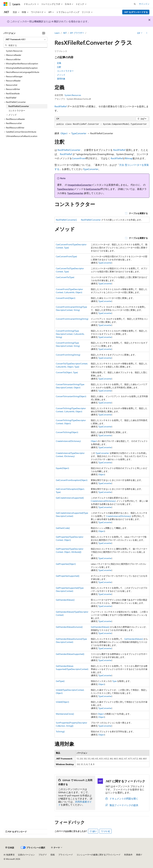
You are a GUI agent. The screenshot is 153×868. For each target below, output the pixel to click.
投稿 (53, 855)
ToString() (60, 731)
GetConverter (93, 189)
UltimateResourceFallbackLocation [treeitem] (22, 136)
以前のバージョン (26, 855)
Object (64, 133)
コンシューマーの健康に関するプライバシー (97, 855)
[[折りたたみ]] (44, 33)
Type (114, 681)
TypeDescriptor (65, 189)
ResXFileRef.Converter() (66, 220)
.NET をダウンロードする (136, 12)
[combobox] (25, 39)
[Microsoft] (6, 4)
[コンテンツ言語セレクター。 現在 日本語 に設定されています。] (10, 848)
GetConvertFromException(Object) (72, 480)
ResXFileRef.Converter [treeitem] (19, 106)
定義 (59, 63)
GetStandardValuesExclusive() (69, 627)
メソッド (61, 75)
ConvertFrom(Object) (66, 298)
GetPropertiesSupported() (68, 576)
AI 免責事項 (9, 855)
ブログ (42, 855)
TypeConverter (79, 133)
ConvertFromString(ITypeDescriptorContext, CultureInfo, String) (70, 334)
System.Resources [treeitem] (14, 51)
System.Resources (73, 95)
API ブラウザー (77, 33)
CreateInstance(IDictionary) (68, 441)
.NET (65, 33)
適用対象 (61, 79)
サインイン (144, 4)
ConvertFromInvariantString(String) (72, 319)
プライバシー (65, 855)
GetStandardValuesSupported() (70, 654)
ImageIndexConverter (80, 185)
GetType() (60, 681)
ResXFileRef (61, 106)
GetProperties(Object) (66, 564)
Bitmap (129, 158)
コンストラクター (65, 71)
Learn (57, 33)
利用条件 (128, 855)
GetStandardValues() (65, 600)
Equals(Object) (62, 468)
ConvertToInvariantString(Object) (71, 396)
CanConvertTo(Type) (65, 277)
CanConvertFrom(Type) (66, 256)
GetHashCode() (63, 528)
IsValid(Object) (62, 702)
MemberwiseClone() (65, 714)
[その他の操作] (147, 33)
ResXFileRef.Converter (69, 150)
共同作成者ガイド (75, 803)
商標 (138, 855)
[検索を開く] (135, 4)
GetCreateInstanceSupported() (70, 498)
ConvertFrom (79, 158)
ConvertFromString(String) (68, 355)
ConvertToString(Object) (67, 432)
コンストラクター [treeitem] (17, 111)
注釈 (59, 67)
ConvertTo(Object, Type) (67, 372)
